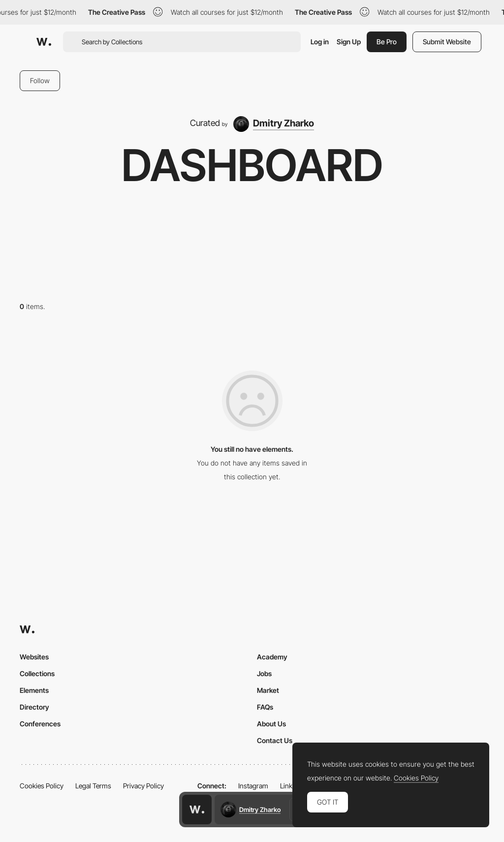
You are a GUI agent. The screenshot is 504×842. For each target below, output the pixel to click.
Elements (34, 690)
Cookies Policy (42, 786)
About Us (271, 724)
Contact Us (275, 740)
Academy (272, 657)
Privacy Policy (143, 786)
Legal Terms (93, 786)
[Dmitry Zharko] (274, 124)
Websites (34, 657)
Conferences (40, 724)
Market (268, 690)
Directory (34, 707)
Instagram (253, 786)
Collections (37, 673)
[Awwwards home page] (197, 810)
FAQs (265, 707)
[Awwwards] (44, 42)
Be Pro (387, 42)
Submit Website (447, 42)
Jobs (264, 673)
